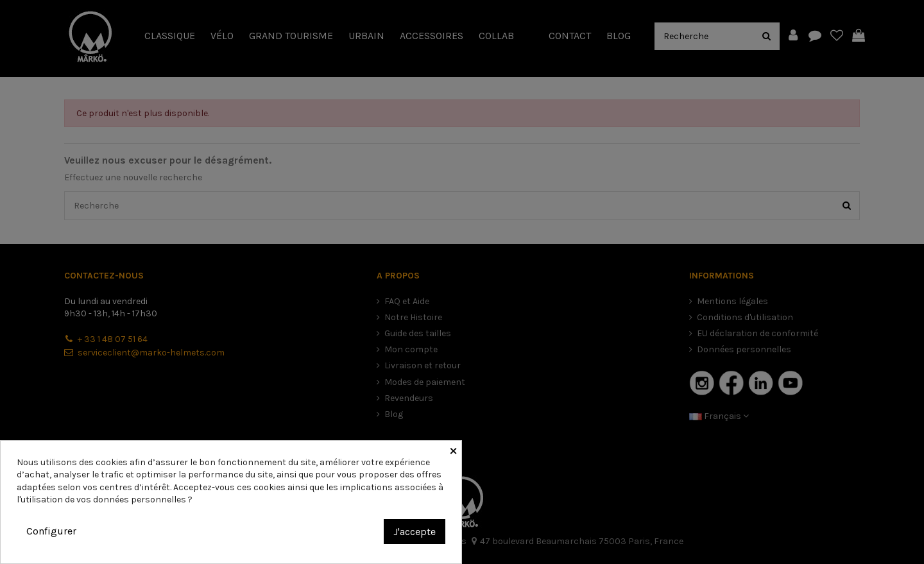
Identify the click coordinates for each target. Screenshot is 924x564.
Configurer (51, 531)
